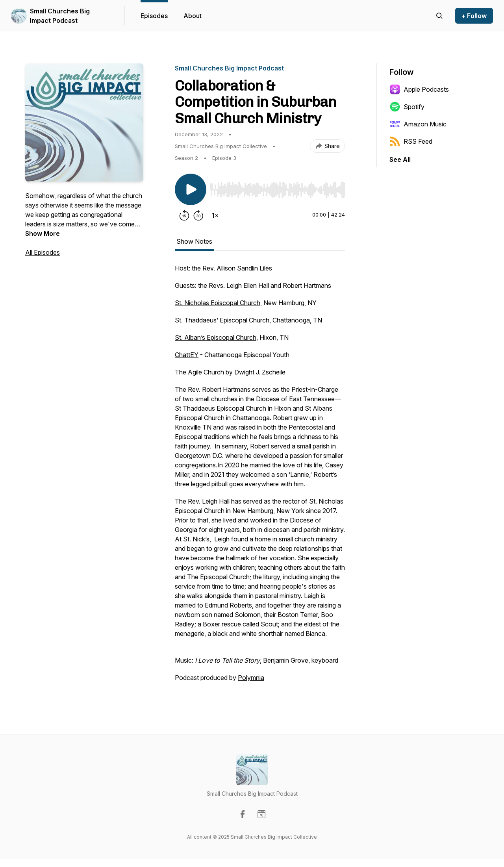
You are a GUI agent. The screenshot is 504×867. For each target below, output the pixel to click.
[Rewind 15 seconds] (184, 215)
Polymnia (251, 678)
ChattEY (187, 355)
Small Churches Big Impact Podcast (60, 16)
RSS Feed (411, 141)
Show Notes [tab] (194, 241)
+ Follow (474, 16)
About (193, 16)
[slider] (277, 190)
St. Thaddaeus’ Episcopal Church (222, 320)
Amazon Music (418, 124)
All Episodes (43, 252)
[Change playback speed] (215, 215)
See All (400, 159)
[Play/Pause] (191, 189)
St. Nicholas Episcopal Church (218, 303)
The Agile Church (200, 372)
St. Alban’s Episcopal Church (216, 337)
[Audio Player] (277, 187)
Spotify (407, 107)
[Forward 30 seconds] (198, 215)
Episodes (154, 16)
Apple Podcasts (419, 89)
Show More (43, 233)
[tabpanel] (260, 477)
